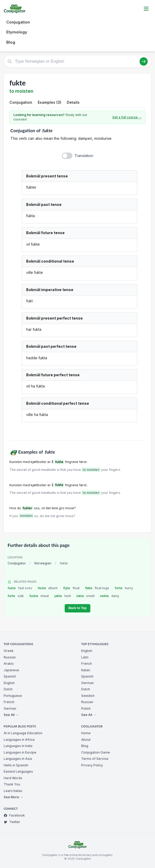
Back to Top (77, 608)
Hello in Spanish (16, 765)
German (10, 708)
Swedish (88, 696)
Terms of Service (95, 759)
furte (16, 596)
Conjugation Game (96, 752)
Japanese (11, 670)
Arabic (9, 664)
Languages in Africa (19, 740)
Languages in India (18, 746)
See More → (13, 797)
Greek (9, 651)
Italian (86, 670)
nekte (110, 596)
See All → (11, 715)
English (9, 683)
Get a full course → (127, 117)
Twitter (12, 822)
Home (86, 733)
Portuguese (13, 696)
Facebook (14, 815)
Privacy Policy (92, 765)
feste (48, 588)
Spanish (10, 676)
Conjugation (18, 22)
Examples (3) (49, 102)
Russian (10, 657)
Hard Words (13, 778)
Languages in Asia (18, 759)
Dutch (8, 689)
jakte (63, 596)
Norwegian (43, 563)
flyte (71, 588)
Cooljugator (17, 563)
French (9, 702)
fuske (39, 596)
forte (124, 588)
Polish (86, 708)
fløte (97, 588)
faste (20, 588)
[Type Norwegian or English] (77, 61)
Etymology (17, 32)
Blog (11, 42)
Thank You (12, 784)
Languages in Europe (20, 752)
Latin (85, 657)
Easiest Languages (18, 771)
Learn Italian (13, 791)
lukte (86, 596)
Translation (84, 156)
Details (73, 102)
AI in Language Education (23, 733)
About (86, 740)
